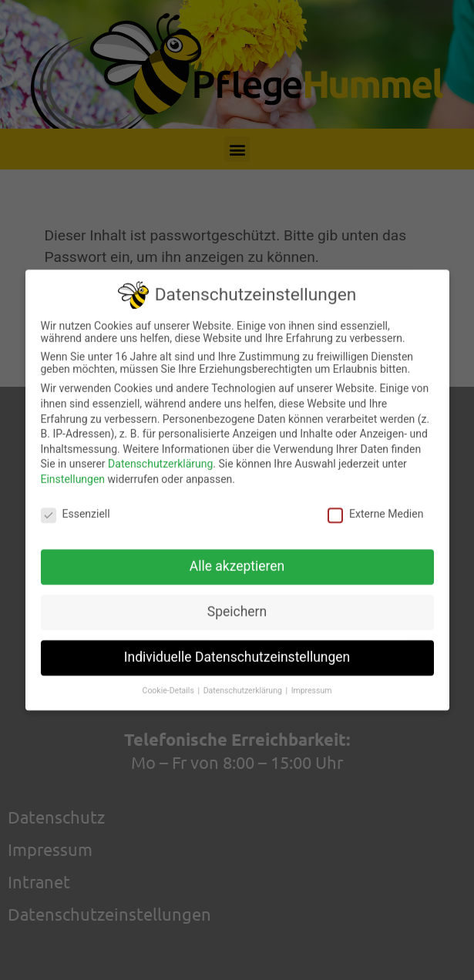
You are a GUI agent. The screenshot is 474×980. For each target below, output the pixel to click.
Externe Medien (375, 506)
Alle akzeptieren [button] (237, 559)
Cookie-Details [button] (170, 684)
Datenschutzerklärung (160, 457)
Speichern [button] (237, 605)
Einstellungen (73, 472)
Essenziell (76, 506)
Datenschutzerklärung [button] (244, 684)
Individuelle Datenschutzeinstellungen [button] (237, 650)
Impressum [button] (312, 684)
